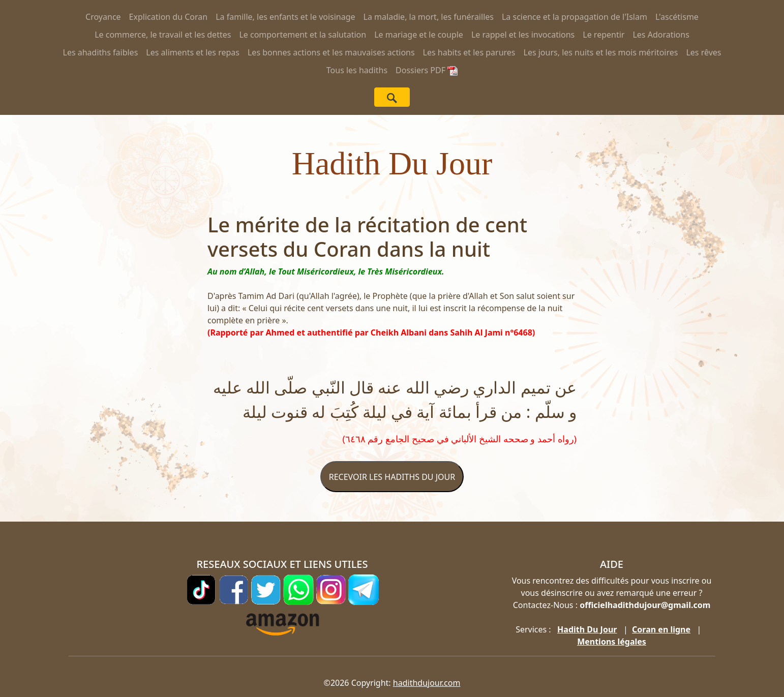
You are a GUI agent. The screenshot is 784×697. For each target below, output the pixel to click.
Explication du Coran (169, 17)
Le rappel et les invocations (523, 35)
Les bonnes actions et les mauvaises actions (331, 52)
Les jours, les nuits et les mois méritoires (601, 52)
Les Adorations (661, 35)
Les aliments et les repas (193, 52)
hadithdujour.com (427, 683)
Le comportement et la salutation (303, 35)
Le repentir (604, 35)
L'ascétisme (677, 17)
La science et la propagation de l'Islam (575, 17)
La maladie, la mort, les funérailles (429, 17)
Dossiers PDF (427, 70)
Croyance (103, 17)
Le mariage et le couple (419, 35)
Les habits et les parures (469, 52)
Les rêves (703, 52)
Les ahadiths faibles (101, 52)
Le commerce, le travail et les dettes (163, 35)
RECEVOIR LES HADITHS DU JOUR (392, 477)
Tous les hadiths (357, 70)
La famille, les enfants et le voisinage (285, 17)
